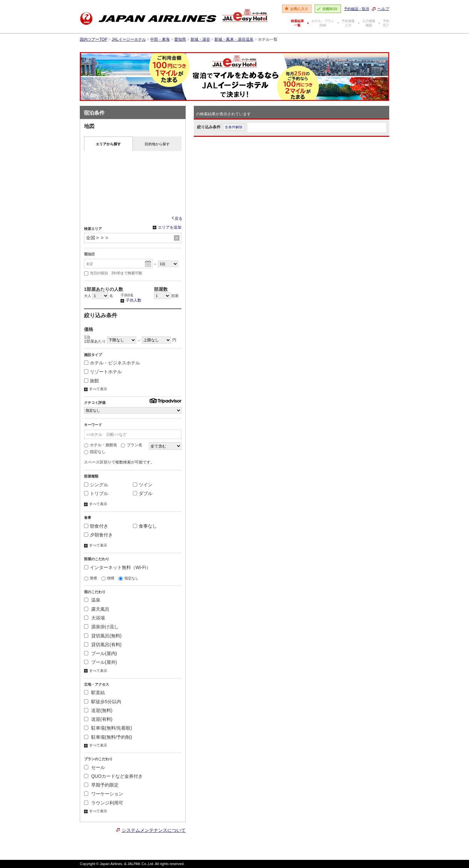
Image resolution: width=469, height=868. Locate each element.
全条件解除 (234, 127)
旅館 (92, 381)
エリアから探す (108, 144)
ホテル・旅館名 (101, 445)
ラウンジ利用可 (104, 803)
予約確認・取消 (356, 9)
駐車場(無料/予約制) (108, 737)
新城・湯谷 (200, 39)
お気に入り (299, 9)
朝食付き (96, 526)
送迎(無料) (98, 710)
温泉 (92, 600)
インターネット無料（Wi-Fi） (117, 567)
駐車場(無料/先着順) (108, 728)
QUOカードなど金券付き (113, 776)
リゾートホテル (103, 372)
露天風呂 (97, 609)
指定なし (95, 452)
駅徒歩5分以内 (103, 702)
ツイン (143, 485)
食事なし (145, 526)
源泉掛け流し (101, 627)
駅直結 (94, 692)
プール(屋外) (100, 662)
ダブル (143, 493)
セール (94, 767)
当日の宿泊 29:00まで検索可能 (113, 273)
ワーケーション (104, 794)
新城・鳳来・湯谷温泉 (234, 39)
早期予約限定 (101, 785)
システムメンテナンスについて (154, 830)
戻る (178, 219)
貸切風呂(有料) (103, 645)
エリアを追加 (167, 228)
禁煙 (91, 578)
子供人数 (131, 301)
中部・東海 (160, 39)
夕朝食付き (98, 535)
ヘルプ (383, 9)
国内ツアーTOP (93, 39)
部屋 (166, 296)
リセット (177, 238)
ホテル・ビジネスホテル (112, 363)
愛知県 (180, 39)
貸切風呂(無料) (103, 636)
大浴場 (94, 618)
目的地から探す (157, 144)
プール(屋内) (100, 653)
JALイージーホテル (129, 39)
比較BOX (330, 9)
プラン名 (132, 445)
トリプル (96, 493)
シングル (96, 485)
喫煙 (108, 578)
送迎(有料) (98, 719)
